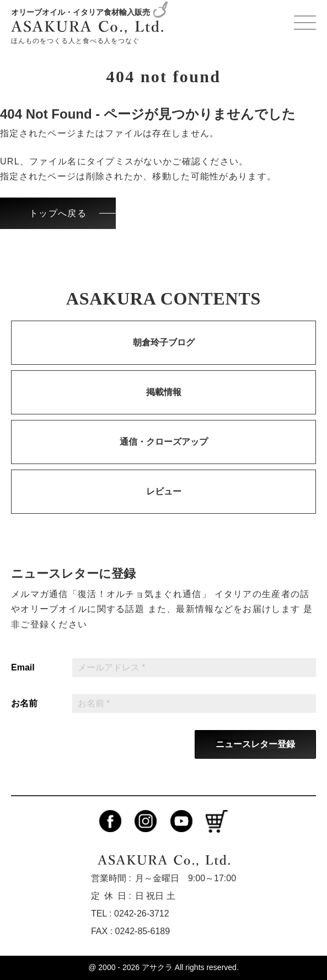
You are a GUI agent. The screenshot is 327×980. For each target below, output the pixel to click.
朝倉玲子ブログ (164, 342)
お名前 (24, 704)
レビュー (164, 491)
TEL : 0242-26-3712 (130, 914)
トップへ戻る (58, 213)
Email (23, 668)
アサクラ (157, 967)
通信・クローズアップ (164, 442)
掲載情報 (164, 392)
